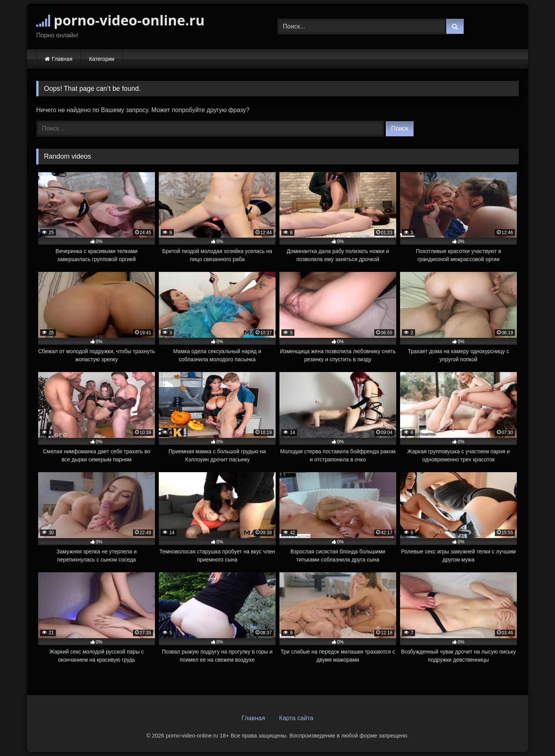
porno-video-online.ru (120, 20)
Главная (62, 59)
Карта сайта (296, 718)
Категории (102, 59)
